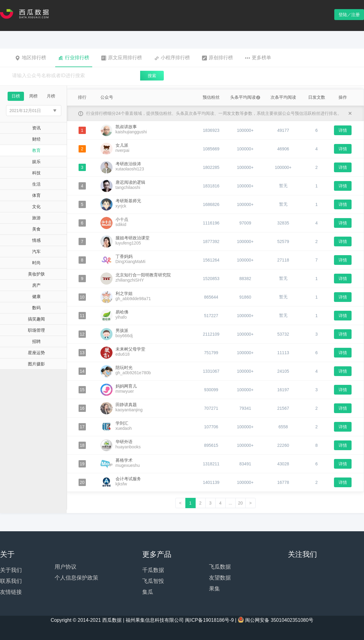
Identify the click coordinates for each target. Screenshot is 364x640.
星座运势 (36, 353)
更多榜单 (258, 58)
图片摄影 (36, 364)
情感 (36, 240)
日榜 (16, 96)
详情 (343, 130)
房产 (36, 285)
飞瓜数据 (220, 567)
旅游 (36, 218)
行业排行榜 (74, 58)
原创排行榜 (217, 58)
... (231, 503)
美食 (36, 229)
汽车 (36, 252)
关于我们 (11, 570)
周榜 (33, 96)
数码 (36, 308)
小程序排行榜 (172, 58)
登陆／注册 (349, 15)
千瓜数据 (153, 570)
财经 (36, 139)
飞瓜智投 (153, 581)
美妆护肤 (36, 274)
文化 (36, 207)
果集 (214, 589)
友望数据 (220, 578)
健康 (36, 296)
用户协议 (66, 567)
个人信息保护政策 (76, 578)
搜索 (152, 76)
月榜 (51, 96)
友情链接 (11, 592)
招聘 (36, 341)
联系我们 (11, 581)
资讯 (36, 128)
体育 (36, 195)
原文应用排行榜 (122, 58)
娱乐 (36, 162)
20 (241, 503)
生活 (36, 184)
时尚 (36, 263)
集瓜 (148, 592)
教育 (36, 150)
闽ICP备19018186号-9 (209, 620)
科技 (36, 173)
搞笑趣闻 (36, 319)
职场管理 (36, 330)
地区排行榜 (31, 58)
